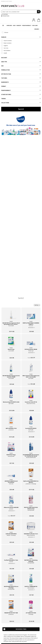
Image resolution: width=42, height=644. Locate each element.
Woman (5, 32)
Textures (21, 78)
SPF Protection (21, 74)
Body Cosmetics (6, 43)
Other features (21, 94)
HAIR (14, 25)
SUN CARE (35, 25)
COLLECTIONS (21, 103)
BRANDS (37, 29)
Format (21, 86)
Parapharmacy (21, 90)
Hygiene (4, 46)
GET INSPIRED (5, 14)
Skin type (21, 62)
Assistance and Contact (7, 1)
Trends (21, 99)
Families (21, 37)
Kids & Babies (6, 50)
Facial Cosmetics (6, 41)
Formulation (21, 70)
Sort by (37, 305)
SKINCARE (9, 25)
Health (4, 53)
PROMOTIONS (5, 16)
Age (21, 66)
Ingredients (21, 82)
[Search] (39, 12)
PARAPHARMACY (27, 25)
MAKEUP (19, 25)
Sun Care (5, 48)
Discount (21, 58)
